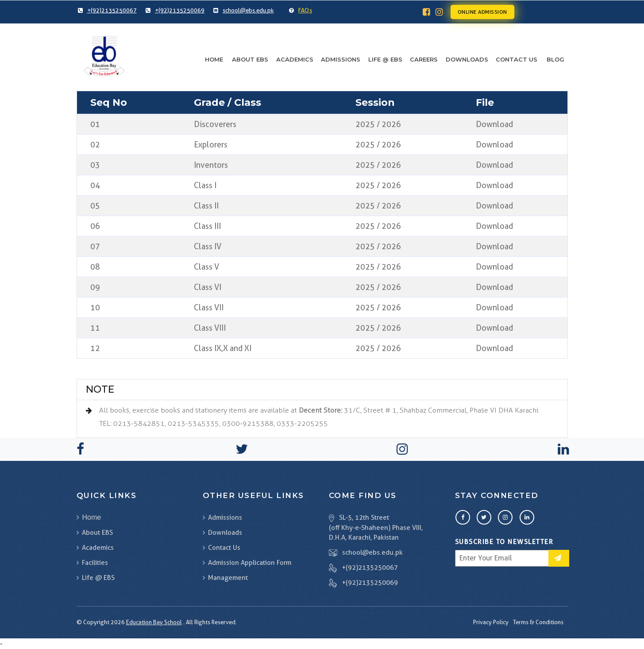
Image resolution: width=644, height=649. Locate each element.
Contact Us (517, 59)
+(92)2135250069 (370, 583)
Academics (295, 59)
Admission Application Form (247, 563)
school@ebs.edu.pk (372, 552)
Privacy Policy (491, 622)
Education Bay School (154, 622)
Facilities (92, 563)
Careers (424, 59)
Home (214, 59)
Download (494, 124)
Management (225, 578)
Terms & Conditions (538, 622)
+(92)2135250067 (370, 568)
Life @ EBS (385, 59)
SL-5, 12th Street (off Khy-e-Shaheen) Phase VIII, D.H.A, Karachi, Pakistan (376, 528)
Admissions (341, 59)
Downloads (467, 59)
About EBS (250, 59)
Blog (555, 59)
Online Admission (482, 12)
